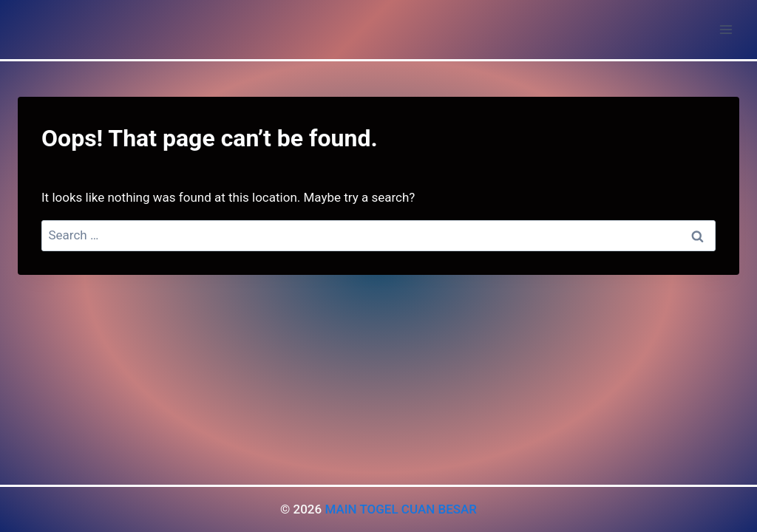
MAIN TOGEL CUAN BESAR (401, 509)
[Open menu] (726, 29)
